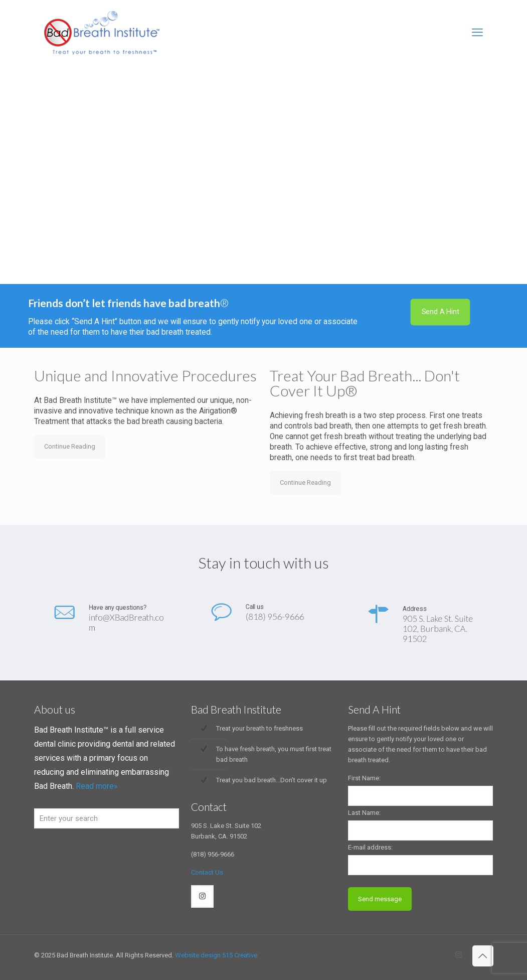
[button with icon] (202, 896)
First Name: (364, 778)
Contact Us (207, 872)
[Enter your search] (107, 818)
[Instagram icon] (459, 955)
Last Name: (364, 813)
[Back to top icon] (483, 956)
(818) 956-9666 (271, 618)
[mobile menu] (477, 33)
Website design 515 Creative (216, 955)
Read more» (97, 786)
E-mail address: (370, 847)
